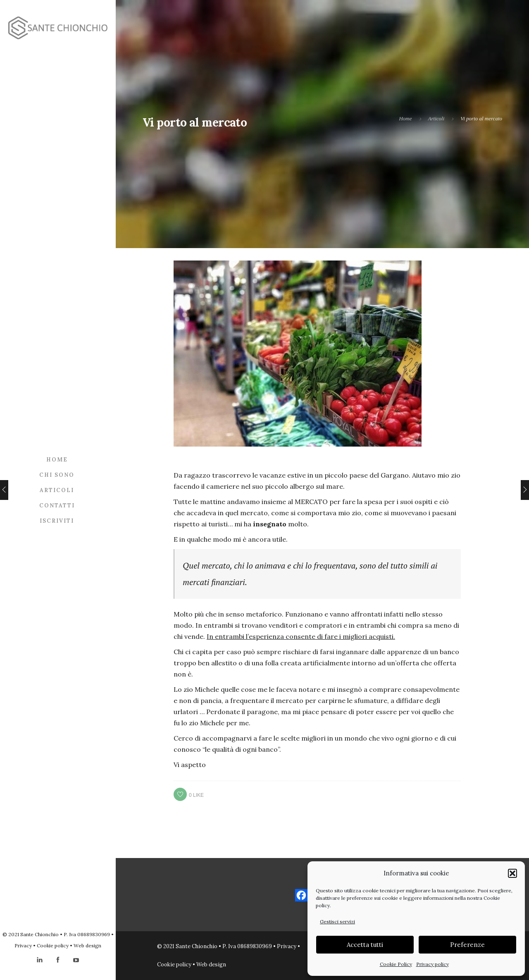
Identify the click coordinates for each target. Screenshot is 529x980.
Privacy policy (432, 964)
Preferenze (467, 945)
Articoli (57, 490)
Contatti (57, 506)
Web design (87, 945)
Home (57, 460)
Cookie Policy (396, 964)
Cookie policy (53, 945)
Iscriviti (57, 521)
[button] (512, 873)
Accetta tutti (365, 945)
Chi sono (57, 475)
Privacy (23, 945)
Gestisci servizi (337, 921)
